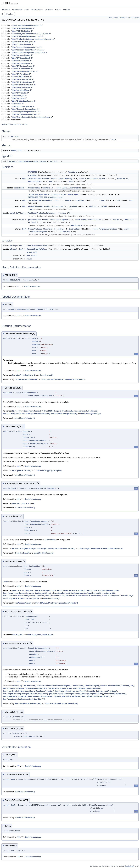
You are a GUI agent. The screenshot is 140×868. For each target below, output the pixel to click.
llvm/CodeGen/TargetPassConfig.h (28, 50)
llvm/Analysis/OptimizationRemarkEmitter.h (33, 39)
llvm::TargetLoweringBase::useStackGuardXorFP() (24, 699)
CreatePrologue (35, 229)
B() (13, 411)
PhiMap (12, 161)
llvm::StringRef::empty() (25, 548)
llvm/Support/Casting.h (23, 106)
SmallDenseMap (25, 161)
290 (18, 586)
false (29, 259)
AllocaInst (65, 232)
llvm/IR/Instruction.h (22, 80)
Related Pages (17, 9)
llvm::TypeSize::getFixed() (40, 590)
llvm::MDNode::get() (52, 411)
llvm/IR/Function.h (21, 74)
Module (68, 200)
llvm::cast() (17, 590)
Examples (66, 9)
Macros (116, 17)
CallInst (20, 213)
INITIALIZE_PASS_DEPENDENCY (40, 635)
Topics (27, 9)
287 (18, 316)
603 (18, 681)
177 (18, 766)
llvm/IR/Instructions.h (23, 82)
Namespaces (37, 9)
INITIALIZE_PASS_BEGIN (39, 194)
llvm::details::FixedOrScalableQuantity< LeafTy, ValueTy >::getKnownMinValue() (86, 590)
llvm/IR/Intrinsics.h (22, 88)
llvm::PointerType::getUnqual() (64, 414)
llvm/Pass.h (17, 104)
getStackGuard (34, 220)
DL (23, 590)
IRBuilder (129, 220)
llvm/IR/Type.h (19, 96)
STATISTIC (32, 172)
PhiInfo (15, 136)
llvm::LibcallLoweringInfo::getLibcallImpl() (80, 411)
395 (18, 499)
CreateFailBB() (78, 686)
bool (24, 179)
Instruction (57, 206)
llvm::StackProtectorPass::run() (28, 703)
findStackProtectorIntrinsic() (60, 688)
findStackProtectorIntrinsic (42, 213)
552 (18, 544)
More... (114, 139)
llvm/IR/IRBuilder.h (22, 77)
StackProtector (59, 194)
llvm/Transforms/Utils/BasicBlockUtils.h (32, 117)
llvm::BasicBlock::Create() (30, 411)
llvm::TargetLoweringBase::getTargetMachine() (83, 694)
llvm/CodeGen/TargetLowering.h (27, 47)
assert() (15, 686)
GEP (27, 590)
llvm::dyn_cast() (46, 375)
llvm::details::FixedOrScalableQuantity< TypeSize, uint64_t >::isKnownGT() (34, 596)
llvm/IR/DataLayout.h (22, 63)
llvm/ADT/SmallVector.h (23, 28)
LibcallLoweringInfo (95, 179)
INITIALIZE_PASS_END (38, 197)
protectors (32, 256)
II (34, 503)
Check (31, 209)
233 (18, 371)
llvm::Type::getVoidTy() (91, 414)
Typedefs (122, 17)
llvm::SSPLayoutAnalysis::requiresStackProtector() (64, 379)
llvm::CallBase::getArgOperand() (87, 688)
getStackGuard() (24, 470)
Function (121, 179)
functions (72, 172)
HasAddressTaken (35, 206)
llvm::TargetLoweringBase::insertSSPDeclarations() (101, 548)
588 (18, 466)
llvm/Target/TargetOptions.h (26, 114)
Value (22, 220)
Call (17, 411)
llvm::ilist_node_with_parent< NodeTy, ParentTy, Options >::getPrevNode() (86, 691)
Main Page (6, 9)
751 (18, 406)
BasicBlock (19, 188)
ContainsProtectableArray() (24, 375)
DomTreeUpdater (35, 181)
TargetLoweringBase (59, 220)
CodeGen (10, 14)
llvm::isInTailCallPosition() (115, 694)
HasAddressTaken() (43, 593)
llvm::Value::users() (51, 598)
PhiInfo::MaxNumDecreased (78, 596)
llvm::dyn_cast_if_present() (14, 688)
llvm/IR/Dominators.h (22, 69)
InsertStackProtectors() (25, 418)
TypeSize (73, 206)
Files (58, 9)
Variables (137, 17)
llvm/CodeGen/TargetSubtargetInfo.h (29, 53)
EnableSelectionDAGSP (37, 246)
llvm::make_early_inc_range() (15, 696)
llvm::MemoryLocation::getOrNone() (18, 593)
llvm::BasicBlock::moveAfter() (41, 696)
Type (56, 200)
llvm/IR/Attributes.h (22, 55)
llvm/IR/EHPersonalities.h (25, 71)
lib (2, 14)
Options (57, 696)
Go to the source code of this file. (15, 124)
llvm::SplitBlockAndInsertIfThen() (96, 696)
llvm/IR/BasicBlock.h (22, 58)
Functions (129, 17)
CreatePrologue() (22, 553)
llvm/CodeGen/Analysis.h (24, 42)
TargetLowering (65, 179)
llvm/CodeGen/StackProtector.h (27, 26)
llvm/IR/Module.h (20, 93)
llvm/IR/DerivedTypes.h (23, 66)
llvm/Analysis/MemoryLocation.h (27, 36)
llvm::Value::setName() (71, 696)
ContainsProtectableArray (40, 200)
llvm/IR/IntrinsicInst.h (24, 85)
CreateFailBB (34, 188)
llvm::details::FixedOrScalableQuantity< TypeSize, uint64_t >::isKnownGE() (84, 593)
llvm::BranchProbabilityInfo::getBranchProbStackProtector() (28, 691)
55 (17, 286)
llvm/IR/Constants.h (22, 61)
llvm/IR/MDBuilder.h (22, 90)
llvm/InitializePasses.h (24, 101)
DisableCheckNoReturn (37, 249)
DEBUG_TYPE (16, 150)
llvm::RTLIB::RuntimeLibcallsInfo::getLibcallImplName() (26, 414)
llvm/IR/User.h (19, 98)
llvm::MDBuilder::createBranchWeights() (54, 686)
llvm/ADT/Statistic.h (22, 31)
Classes (49, 9)
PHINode (43, 161)
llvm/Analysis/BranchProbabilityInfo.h (31, 34)
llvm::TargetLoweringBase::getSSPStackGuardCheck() (25, 694)
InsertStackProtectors (39, 179)
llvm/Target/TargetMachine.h (26, 112)
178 (18, 837)
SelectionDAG (76, 225)
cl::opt (14, 246)
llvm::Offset (96, 596)
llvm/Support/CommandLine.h (25, 109)
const (35, 161)
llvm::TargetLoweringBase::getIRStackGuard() (56, 548)
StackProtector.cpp (32, 286)
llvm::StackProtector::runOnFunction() (62, 703)
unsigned (80, 200)
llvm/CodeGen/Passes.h (22, 45)
